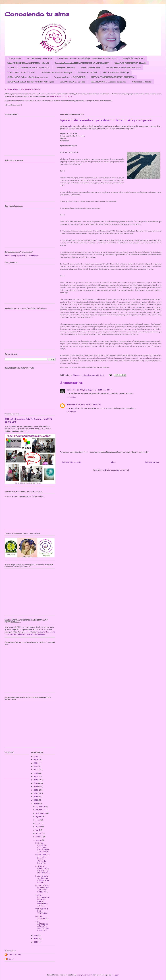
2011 (36, 935)
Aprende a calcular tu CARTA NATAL (70, 77)
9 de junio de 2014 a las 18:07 (99, 390)
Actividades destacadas (142, 82)
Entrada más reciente (72, 462)
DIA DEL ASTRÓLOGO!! (42, 917)
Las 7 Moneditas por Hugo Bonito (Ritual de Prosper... (42, 859)
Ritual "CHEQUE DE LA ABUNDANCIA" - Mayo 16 (28, 63)
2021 (36, 773)
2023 (36, 766)
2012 (36, 803)
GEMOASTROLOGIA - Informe (72, 82)
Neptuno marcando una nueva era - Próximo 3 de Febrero (42, 847)
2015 (36, 793)
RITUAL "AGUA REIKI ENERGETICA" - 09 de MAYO (29, 68)
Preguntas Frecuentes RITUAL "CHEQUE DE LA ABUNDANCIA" (82, 63)
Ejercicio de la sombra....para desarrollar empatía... (42, 879)
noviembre (41, 810)
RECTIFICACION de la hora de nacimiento (109, 82)
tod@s (69, 126)
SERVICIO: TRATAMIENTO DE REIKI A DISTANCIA (112, 77)
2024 (36, 763)
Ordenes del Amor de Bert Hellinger (56, 72)
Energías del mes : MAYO (134, 58)
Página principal (14, 58)
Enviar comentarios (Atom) (117, 470)
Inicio (113, 462)
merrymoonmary (84, 975)
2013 (36, 800)
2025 (36, 760)
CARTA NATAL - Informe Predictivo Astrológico (28, 77)
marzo (39, 833)
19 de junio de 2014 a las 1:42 (88, 405)
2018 (36, 783)
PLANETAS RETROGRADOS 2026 (21, 72)
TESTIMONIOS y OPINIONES (39, 58)
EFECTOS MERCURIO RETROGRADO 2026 (123, 68)
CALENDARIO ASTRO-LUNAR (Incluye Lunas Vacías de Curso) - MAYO (87, 58)
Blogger (115, 975)
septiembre (41, 813)
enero (39, 840)
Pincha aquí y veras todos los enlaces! (22, 256)
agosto (39, 816)
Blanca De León (14, 955)
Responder (71, 397)
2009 (36, 942)
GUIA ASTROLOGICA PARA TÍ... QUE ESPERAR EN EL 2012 (42, 926)
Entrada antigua (152, 462)
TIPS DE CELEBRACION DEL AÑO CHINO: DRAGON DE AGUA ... (42, 900)
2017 (36, 787)
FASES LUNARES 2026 (90, 68)
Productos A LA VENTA (87, 72)
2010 (36, 939)
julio (38, 820)
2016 (36, 790)
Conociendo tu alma (37, 14)
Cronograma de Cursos (65, 68)
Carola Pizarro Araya (76, 390)
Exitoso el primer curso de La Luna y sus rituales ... (42, 870)
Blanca (10, 959)
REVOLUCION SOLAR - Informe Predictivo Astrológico (31, 82)
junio (38, 823)
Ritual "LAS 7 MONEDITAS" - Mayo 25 (130, 63)
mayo (39, 827)
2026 (36, 756)
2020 (36, 776)
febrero (39, 837)
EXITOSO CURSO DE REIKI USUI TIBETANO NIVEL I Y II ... (42, 889)
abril (38, 830)
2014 (36, 797)
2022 (36, 770)
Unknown (71, 405)
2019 (36, 780)
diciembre (40, 806)
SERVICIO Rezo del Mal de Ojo (116, 72)
